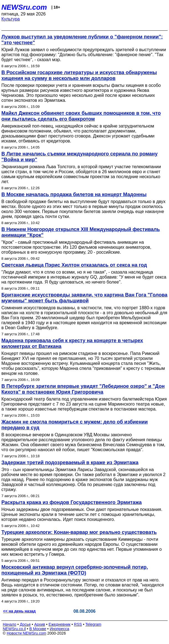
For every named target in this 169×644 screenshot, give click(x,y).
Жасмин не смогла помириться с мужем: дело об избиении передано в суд (75, 425)
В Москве (38, 629)
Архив (40, 624)
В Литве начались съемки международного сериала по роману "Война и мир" (80, 157)
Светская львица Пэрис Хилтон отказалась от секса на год (74, 265)
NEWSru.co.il (14, 629)
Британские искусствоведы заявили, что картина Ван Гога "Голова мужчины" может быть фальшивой (84, 298)
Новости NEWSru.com (26, 633)
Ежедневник (60, 624)
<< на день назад (19, 611)
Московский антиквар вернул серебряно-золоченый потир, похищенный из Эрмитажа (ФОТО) (75, 570)
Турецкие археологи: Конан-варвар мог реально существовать (79, 532)
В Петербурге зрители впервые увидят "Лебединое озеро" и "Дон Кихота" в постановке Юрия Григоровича (83, 389)
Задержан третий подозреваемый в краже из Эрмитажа (70, 463)
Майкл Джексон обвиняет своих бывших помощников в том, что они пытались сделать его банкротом (81, 116)
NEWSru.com (24, 7)
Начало (10, 624)
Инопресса (60, 629)
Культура (11, 19)
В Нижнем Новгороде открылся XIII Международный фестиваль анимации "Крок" (81, 232)
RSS (78, 624)
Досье (25, 624)
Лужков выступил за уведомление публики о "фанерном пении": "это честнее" (82, 40)
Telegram (93, 624)
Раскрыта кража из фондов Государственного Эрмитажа (71, 502)
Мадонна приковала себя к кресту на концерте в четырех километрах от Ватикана (72, 343)
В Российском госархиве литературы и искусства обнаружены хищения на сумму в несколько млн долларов (79, 75)
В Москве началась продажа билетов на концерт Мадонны (74, 194)
